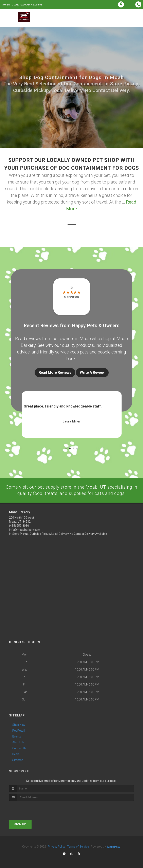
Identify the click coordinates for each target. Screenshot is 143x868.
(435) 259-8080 (19, 526)
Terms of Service (78, 847)
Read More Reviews (55, 372)
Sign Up (20, 824)
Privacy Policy (57, 847)
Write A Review (92, 372)
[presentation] (31, 808)
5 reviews (71, 297)
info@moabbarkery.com (25, 530)
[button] (66, 448)
